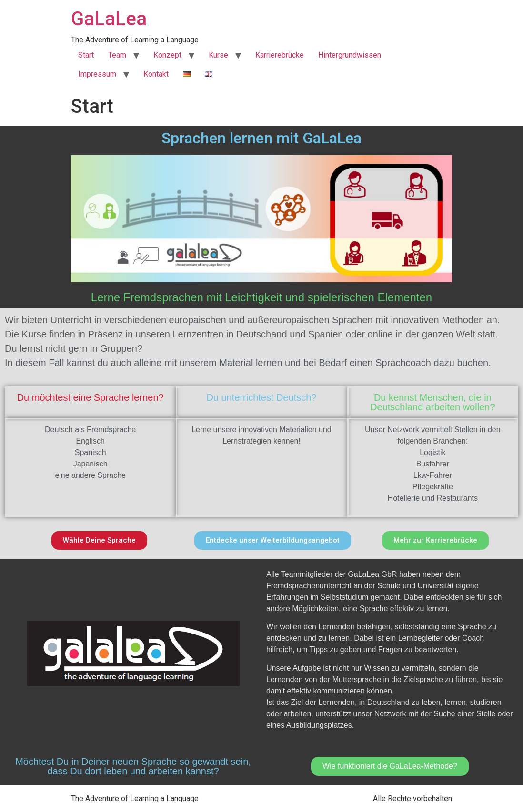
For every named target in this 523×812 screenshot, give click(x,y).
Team (117, 55)
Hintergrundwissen (350, 55)
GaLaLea (109, 19)
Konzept (167, 55)
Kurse (218, 55)
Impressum (97, 74)
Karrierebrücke (280, 55)
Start (86, 55)
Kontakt (156, 74)
